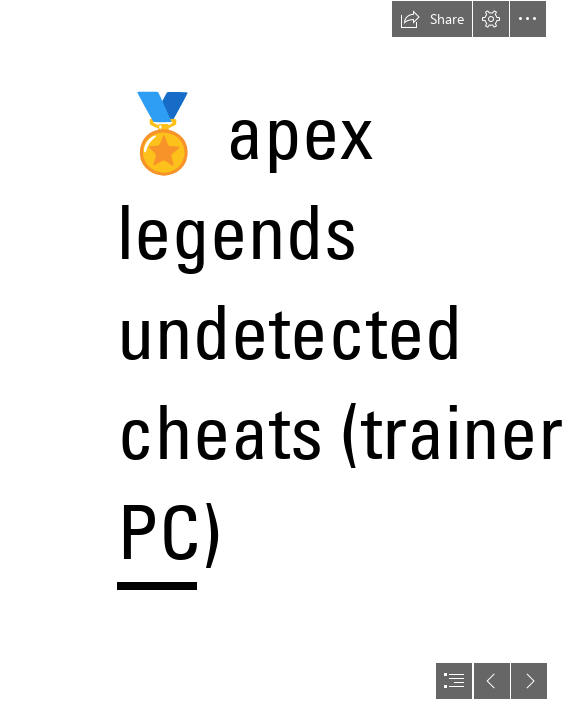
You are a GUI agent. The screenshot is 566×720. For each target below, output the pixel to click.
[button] (432, 19)
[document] (283, 360)
